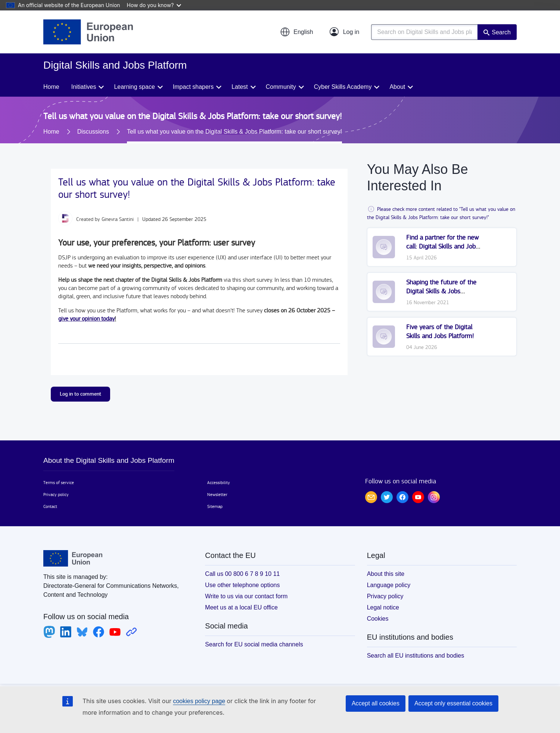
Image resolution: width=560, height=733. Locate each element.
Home (51, 87)
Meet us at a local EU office (241, 607)
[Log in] (345, 32)
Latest (240, 87)
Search (501, 32)
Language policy (389, 585)
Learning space (134, 87)
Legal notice (383, 607)
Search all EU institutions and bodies (416, 656)
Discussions (93, 132)
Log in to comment (80, 394)
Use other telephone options (242, 585)
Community (281, 87)
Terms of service (59, 483)
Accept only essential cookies (453, 703)
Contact (50, 506)
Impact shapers (193, 87)
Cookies (378, 619)
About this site (386, 574)
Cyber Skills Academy (343, 87)
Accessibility (219, 483)
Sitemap (215, 506)
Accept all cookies (376, 703)
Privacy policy (56, 495)
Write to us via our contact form (246, 596)
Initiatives (84, 87)
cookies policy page (199, 701)
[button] (296, 32)
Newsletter (217, 495)
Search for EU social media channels (254, 644)
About (397, 87)
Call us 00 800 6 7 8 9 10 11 (242, 574)
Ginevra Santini (118, 219)
